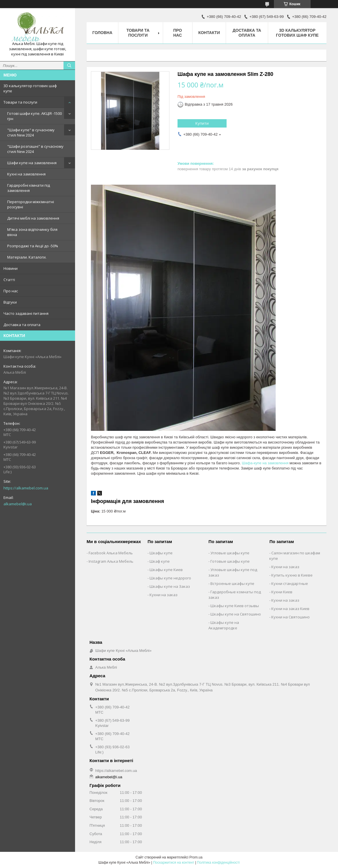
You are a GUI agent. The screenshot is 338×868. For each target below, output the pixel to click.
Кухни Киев (282, 592)
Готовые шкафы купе (230, 561)
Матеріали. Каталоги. (27, 257)
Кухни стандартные (290, 583)
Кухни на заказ (164, 595)
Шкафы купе (161, 553)
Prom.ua (196, 857)
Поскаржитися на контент (173, 863)
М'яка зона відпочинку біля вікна (32, 232)
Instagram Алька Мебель (111, 561)
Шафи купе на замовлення (32, 163)
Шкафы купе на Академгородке (224, 625)
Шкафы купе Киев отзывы (235, 606)
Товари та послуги (20, 102)
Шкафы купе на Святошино (236, 614)
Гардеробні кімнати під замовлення (29, 188)
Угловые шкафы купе (230, 553)
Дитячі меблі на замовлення (33, 218)
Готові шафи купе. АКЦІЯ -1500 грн (34, 116)
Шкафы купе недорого (170, 578)
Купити (202, 123)
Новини (11, 268)
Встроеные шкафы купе (232, 583)
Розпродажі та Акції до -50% (33, 246)
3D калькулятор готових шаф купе (30, 88)
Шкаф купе (160, 561)
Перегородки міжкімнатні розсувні (31, 204)
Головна (102, 33)
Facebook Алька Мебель (111, 553)
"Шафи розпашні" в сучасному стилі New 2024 (35, 149)
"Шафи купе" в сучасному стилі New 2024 (31, 132)
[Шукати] (69, 66)
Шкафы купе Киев (166, 570)
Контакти (209, 33)
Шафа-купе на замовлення (265, 463)
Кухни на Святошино (291, 617)
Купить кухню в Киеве (292, 575)
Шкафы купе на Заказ (170, 586)
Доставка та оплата (22, 325)
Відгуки (10, 302)
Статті (9, 280)
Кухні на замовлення (26, 174)
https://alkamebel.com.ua (26, 488)
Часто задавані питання (26, 313)
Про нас (11, 291)
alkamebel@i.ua (18, 504)
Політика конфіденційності (219, 863)
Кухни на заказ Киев (290, 609)
